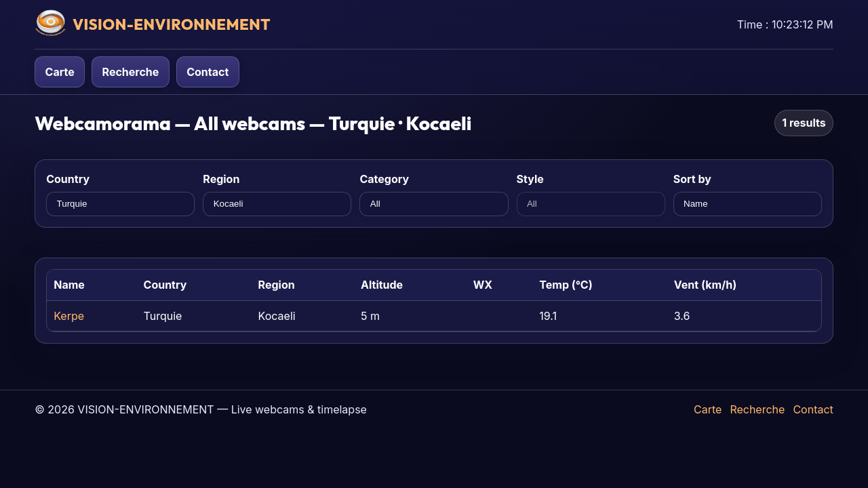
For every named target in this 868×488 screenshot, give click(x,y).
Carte (60, 72)
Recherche (131, 72)
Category (384, 179)
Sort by (692, 179)
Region (221, 179)
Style (530, 179)
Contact (208, 72)
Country (68, 179)
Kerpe (69, 316)
